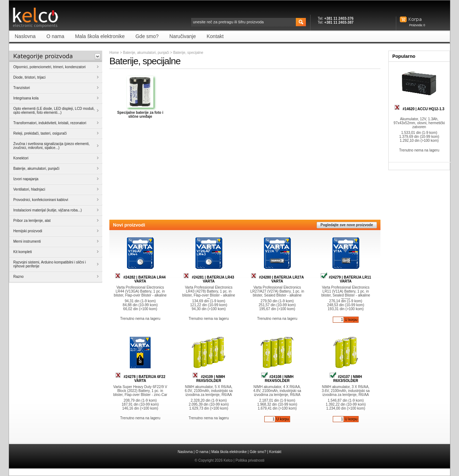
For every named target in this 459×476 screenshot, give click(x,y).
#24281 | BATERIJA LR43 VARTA (209, 279)
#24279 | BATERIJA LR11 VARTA (346, 279)
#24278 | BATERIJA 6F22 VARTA (140, 379)
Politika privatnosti (250, 460)
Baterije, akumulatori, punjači (146, 53)
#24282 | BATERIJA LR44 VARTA (140, 279)
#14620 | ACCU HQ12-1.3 (419, 109)
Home (114, 53)
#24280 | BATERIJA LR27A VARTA (277, 279)
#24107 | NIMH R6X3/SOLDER (346, 379)
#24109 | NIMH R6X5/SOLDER (209, 379)
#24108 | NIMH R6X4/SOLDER (277, 379)
